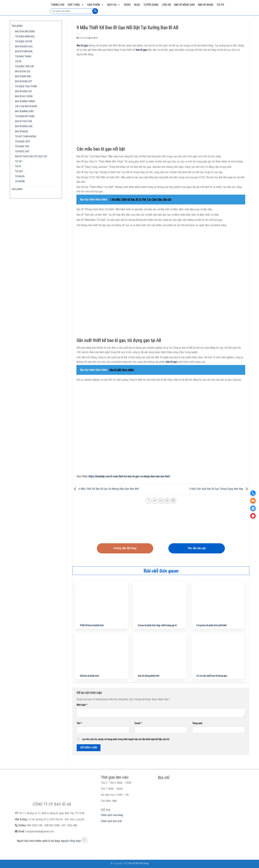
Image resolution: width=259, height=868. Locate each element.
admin (94, 38)
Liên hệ (166, 5)
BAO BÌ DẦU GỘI (23, 72)
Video (127, 5)
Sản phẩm (95, 5)
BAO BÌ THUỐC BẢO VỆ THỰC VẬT (31, 157)
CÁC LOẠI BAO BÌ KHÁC (26, 106)
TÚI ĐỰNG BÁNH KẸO (25, 37)
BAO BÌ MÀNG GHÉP (24, 111)
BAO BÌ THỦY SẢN (23, 121)
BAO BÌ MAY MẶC (23, 76)
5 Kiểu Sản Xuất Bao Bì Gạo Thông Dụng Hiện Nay (219, 489)
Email (138, 723)
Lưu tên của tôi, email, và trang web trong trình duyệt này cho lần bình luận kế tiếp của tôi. (126, 739)
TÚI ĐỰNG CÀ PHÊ (24, 42)
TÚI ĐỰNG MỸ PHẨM (25, 116)
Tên (79, 723)
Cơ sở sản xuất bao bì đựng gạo (212, 676)
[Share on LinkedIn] (173, 501)
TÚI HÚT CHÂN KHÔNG (26, 137)
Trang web (197, 723)
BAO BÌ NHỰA (205, 5)
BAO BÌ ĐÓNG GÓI (23, 91)
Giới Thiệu (76, 5)
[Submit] (95, 11)
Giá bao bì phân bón (89, 676)
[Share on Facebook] (148, 501)
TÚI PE (220, 5)
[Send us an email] (84, 840)
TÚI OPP (19, 171)
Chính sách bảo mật (111, 821)
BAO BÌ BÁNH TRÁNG (25, 101)
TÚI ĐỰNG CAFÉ (23, 142)
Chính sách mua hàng (112, 815)
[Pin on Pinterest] (167, 501)
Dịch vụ (114, 5)
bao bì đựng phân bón (149, 676)
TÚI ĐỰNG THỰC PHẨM (26, 86)
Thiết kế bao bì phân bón (92, 625)
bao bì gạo (141, 50)
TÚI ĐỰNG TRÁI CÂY (24, 67)
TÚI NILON (20, 176)
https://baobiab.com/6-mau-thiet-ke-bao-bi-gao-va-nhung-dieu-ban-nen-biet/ (129, 476)
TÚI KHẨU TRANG (23, 57)
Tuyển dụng (151, 5)
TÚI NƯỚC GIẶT (22, 152)
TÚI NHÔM (20, 181)
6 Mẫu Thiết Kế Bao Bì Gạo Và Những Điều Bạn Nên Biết (106, 489)
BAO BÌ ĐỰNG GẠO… (24, 47)
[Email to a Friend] (161, 501)
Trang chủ (58, 5)
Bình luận (82, 705)
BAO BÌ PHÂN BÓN (24, 52)
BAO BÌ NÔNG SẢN (184, 5)
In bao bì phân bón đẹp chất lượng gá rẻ (157, 625)
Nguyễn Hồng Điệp (71, 841)
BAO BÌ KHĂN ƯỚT (24, 81)
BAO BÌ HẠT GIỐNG (24, 96)
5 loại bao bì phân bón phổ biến (211, 625)
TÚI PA (18, 62)
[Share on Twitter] (155, 501)
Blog (137, 5)
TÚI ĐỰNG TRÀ (22, 147)
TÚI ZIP (18, 162)
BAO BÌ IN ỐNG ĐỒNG (25, 32)
